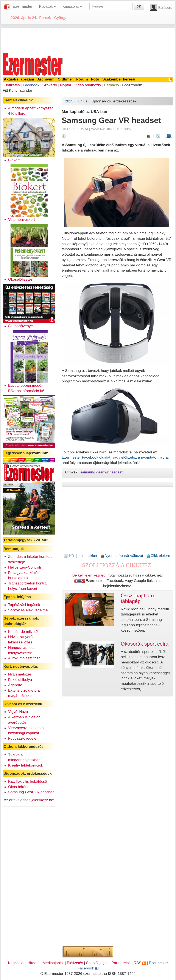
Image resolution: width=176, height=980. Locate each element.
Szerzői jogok (97, 963)
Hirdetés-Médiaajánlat (46, 963)
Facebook (31, 85)
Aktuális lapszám (19, 79)
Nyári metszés (20, 674)
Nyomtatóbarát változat (122, 556)
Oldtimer (65, 79)
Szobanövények (21, 326)
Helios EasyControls (25, 567)
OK (139, 6)
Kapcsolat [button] (72, 6)
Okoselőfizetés (20, 279)
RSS (140, 963)
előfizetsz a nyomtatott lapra (145, 457)
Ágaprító (15, 685)
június (82, 101)
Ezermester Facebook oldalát (86, 457)
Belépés (165, 8)
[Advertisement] (88, 40)
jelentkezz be (42, 800)
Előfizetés (12, 85)
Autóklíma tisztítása (24, 658)
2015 (69, 101)
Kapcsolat (16, 963)
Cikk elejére (158, 556)
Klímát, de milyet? (23, 632)
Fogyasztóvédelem (24, 738)
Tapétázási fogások (24, 605)
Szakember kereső (119, 79)
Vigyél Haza (18, 712)
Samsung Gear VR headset (31, 792)
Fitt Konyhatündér (18, 90)
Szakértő (50, 85)
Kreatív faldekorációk (26, 765)
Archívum (46, 79)
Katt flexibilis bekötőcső (28, 781)
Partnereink (121, 963)
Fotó (95, 79)
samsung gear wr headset (101, 472)
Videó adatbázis (88, 85)
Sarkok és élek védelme (28, 610)
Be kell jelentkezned (89, 575)
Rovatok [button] (47, 6)
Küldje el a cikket (80, 556)
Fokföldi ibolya (20, 680)
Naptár (66, 85)
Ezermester (23, 6)
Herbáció (111, 85)
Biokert (14, 160)
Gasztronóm (132, 85)
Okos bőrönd (19, 787)
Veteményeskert (22, 219)
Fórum (82, 79)
